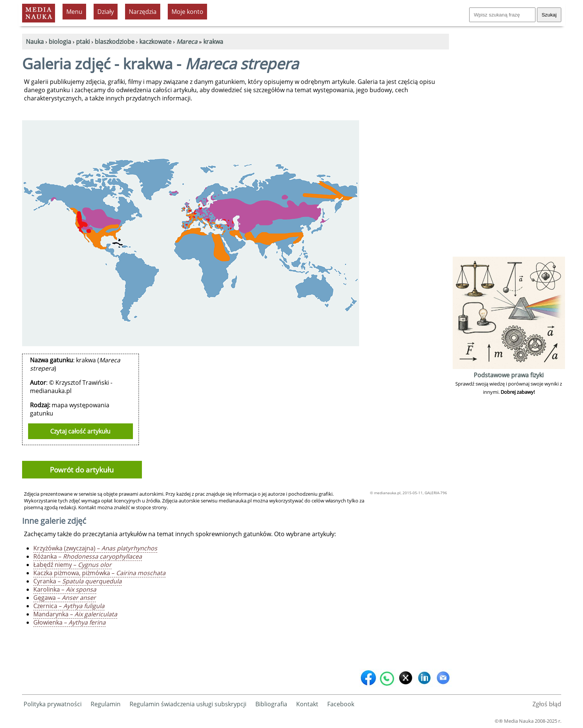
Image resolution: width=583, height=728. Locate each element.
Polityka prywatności (53, 704)
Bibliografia (271, 704)
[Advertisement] (509, 142)
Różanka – (88, 556)
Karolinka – (65, 589)
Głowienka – (69, 622)
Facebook (341, 704)
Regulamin (106, 704)
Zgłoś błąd (547, 704)
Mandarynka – (75, 614)
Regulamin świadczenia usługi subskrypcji (188, 704)
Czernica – (69, 606)
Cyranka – (78, 581)
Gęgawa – (65, 598)
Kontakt (307, 704)
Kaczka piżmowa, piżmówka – (99, 573)
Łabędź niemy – (72, 565)
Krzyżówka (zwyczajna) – (95, 548)
